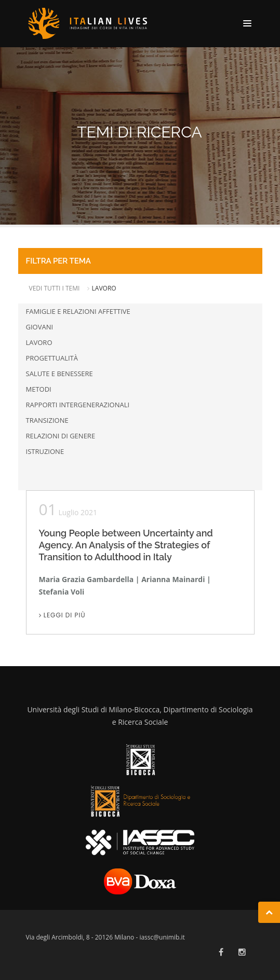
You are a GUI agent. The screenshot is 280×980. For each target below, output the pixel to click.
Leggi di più (62, 615)
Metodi (39, 389)
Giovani (40, 327)
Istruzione (45, 451)
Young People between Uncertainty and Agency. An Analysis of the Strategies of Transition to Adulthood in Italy (126, 545)
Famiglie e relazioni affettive (78, 311)
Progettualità (52, 358)
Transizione (47, 420)
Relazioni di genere (61, 436)
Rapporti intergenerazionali (78, 405)
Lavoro (39, 342)
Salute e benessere (59, 374)
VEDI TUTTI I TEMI (55, 288)
